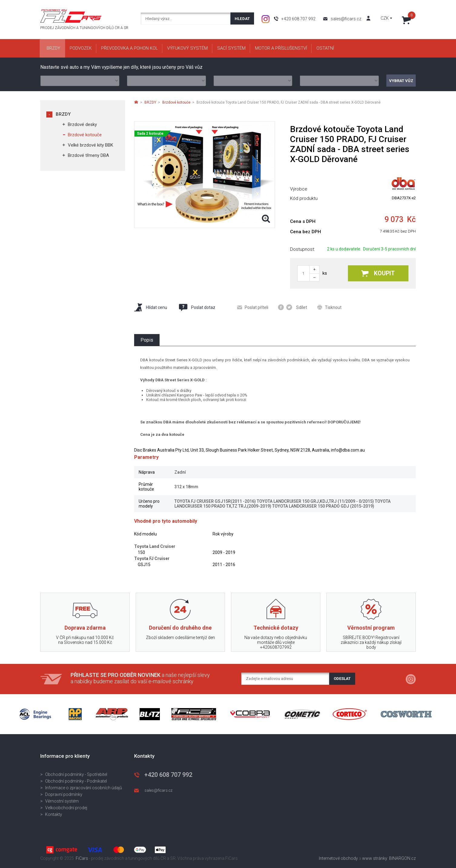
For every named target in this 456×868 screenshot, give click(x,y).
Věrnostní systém (62, 801)
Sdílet (292, 307)
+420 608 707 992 (298, 19)
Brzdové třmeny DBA (88, 155)
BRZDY (63, 114)
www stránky (375, 858)
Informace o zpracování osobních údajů (84, 788)
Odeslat (342, 679)
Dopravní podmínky (64, 794)
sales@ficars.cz (346, 19)
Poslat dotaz (197, 307)
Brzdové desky (82, 124)
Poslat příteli (253, 307)
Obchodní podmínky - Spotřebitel (76, 774)
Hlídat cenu (151, 307)
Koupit (378, 273)
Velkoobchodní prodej (66, 808)
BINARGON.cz (402, 858)
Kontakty (54, 814)
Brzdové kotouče (85, 135)
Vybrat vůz (401, 81)
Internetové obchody (338, 858)
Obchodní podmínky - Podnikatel (76, 781)
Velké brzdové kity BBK (91, 145)
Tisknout (329, 307)
